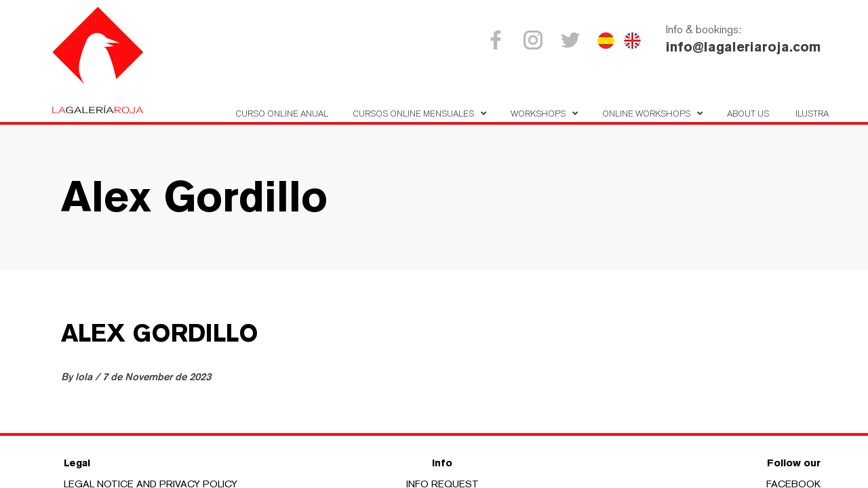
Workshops (538, 114)
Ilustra (812, 114)
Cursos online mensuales (413, 114)
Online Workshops (646, 114)
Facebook (498, 40)
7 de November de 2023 (157, 377)
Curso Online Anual (282, 114)
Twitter (573, 40)
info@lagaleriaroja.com (743, 47)
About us (748, 114)
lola (85, 377)
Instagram (535, 40)
